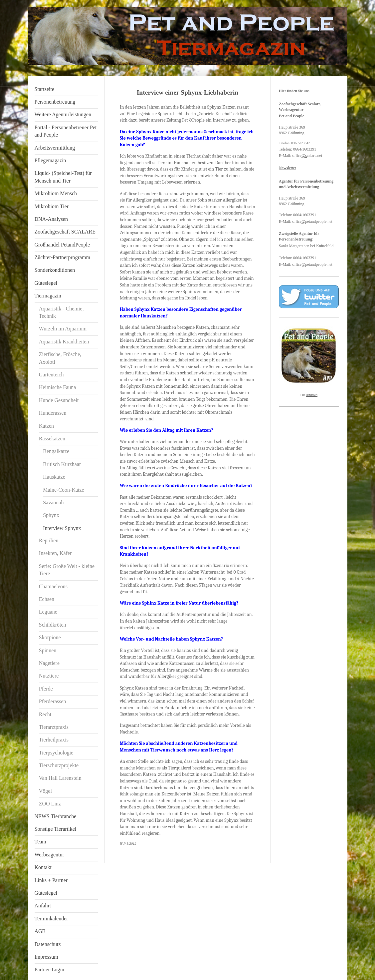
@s (304, 156)
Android (312, 395)
